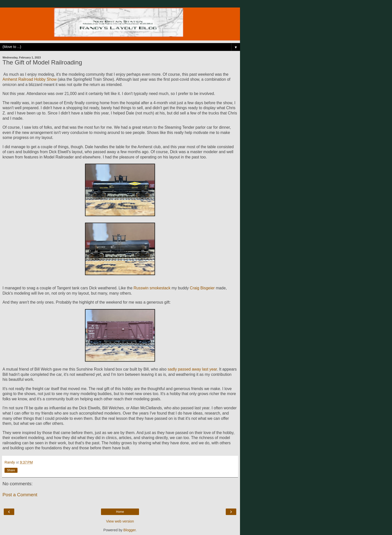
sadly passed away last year (192, 369)
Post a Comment (20, 495)
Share (11, 470)
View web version (120, 521)
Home (120, 512)
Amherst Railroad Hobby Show (29, 79)
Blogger (130, 530)
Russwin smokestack (152, 288)
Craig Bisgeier (202, 288)
